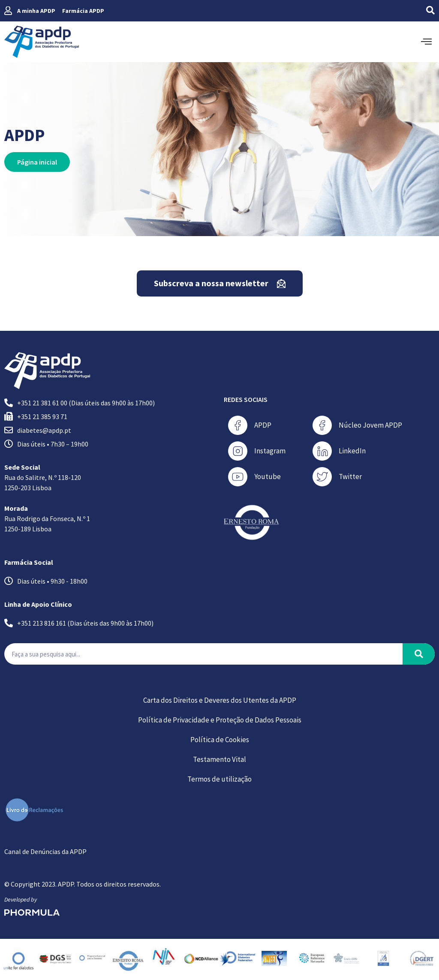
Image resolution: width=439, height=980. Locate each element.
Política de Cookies (220, 740)
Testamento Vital (219, 759)
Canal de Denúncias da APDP (45, 851)
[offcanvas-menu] (426, 42)
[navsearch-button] (414, 11)
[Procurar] (419, 654)
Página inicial (37, 162)
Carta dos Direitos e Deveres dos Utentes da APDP (220, 700)
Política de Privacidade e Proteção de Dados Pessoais (220, 720)
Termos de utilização (219, 779)
